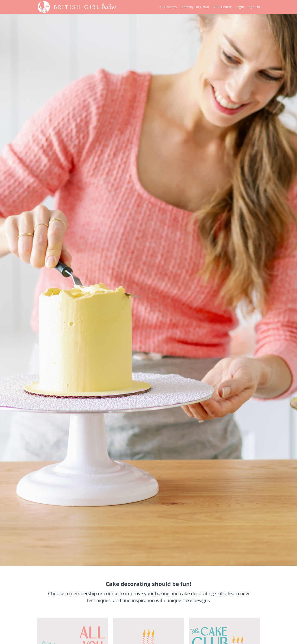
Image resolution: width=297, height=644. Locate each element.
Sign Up (254, 7)
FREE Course (222, 7)
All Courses (168, 7)
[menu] (208, 7)
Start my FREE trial (195, 7)
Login (240, 7)
